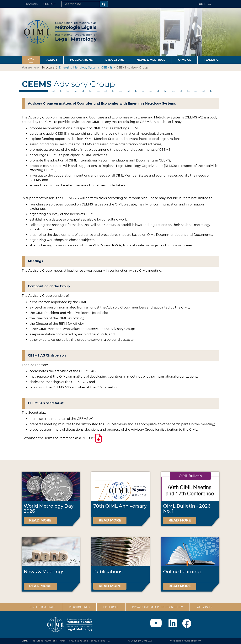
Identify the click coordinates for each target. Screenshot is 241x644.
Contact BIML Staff (42, 607)
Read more (40, 520)
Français (31, 4)
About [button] (52, 60)
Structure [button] (115, 60)
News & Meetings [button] (151, 60)
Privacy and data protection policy (158, 607)
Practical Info (79, 607)
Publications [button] (81, 60)
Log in (204, 4)
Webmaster (204, 607)
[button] (31, 60)
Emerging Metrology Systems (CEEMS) (85, 68)
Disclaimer (111, 607)
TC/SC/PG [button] (211, 60)
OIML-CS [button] (185, 60)
